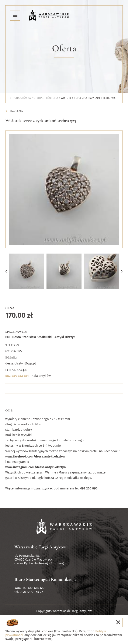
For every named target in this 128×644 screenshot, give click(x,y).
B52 (8, 376)
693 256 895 (14, 351)
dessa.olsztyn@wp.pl (20, 363)
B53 (20, 376)
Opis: (9, 410)
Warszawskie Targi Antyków (40, 547)
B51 (26, 376)
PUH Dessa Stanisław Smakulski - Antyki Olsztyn (40, 337)
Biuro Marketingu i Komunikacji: (45, 579)
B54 (14, 376)
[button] (6, 271)
